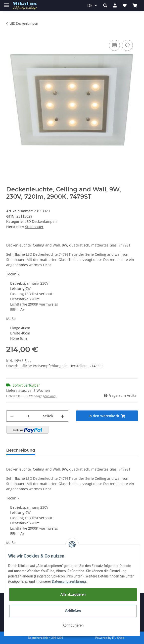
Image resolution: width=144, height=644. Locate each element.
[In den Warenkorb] (107, 416)
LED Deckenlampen (41, 221)
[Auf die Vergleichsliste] (114, 45)
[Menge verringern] (12, 416)
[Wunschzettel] (125, 5)
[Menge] (28, 416)
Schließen (73, 611)
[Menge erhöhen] (62, 416)
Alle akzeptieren (73, 594)
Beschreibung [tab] (21, 450)
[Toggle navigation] (6, 3)
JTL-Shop (118, 638)
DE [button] (90, 5)
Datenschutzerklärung (69, 581)
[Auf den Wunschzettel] (127, 45)
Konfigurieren (73, 625)
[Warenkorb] (135, 5)
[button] (105, 5)
